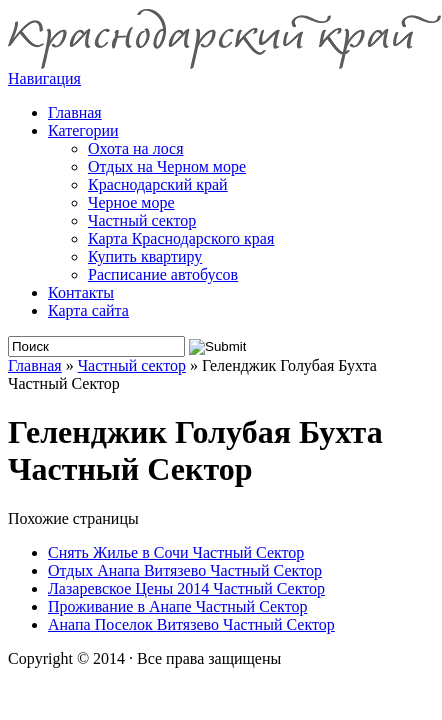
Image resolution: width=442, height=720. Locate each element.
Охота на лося (136, 148)
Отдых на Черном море (167, 166)
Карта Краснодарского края (181, 238)
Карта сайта (88, 310)
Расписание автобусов (163, 274)
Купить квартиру (145, 256)
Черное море (131, 202)
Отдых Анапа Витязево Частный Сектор (185, 570)
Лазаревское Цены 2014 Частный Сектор (186, 588)
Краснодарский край (158, 184)
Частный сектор (142, 220)
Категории (83, 130)
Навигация (44, 78)
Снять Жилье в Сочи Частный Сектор (176, 552)
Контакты (81, 292)
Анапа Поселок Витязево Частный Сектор (191, 624)
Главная (35, 365)
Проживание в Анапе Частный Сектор (177, 606)
